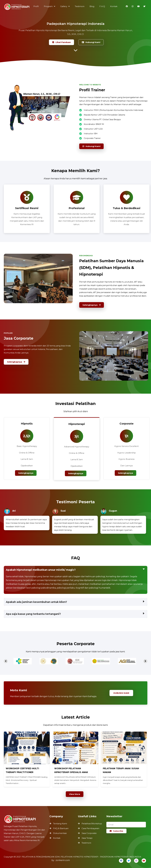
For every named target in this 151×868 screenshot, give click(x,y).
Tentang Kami (60, 824)
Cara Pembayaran (90, 828)
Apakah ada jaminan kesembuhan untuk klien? (36, 602)
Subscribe (116, 831)
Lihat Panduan (62, 42)
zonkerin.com (63, 860)
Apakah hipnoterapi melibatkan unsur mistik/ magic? (42, 570)
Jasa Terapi (87, 838)
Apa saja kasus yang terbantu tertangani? (33, 614)
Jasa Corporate (89, 833)
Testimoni (86, 843)
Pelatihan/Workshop (92, 824)
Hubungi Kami (91, 42)
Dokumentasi (60, 833)
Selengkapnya (92, 304)
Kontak (57, 838)
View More (75, 794)
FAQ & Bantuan (61, 828)
